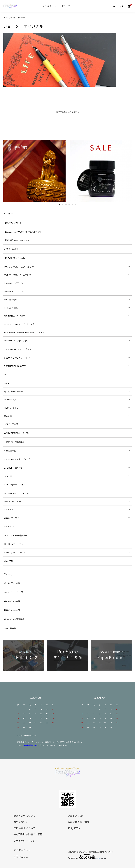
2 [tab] (63, 205)
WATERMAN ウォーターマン (17, 433)
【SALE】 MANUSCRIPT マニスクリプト (23, 232)
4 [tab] (69, 205)
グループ (66, 6)
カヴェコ (8, 476)
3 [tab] (66, 205)
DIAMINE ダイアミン (14, 283)
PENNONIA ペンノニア (15, 316)
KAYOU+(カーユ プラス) (15, 485)
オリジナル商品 (11, 249)
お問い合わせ (21, 856)
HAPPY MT (9, 510)
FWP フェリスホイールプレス (18, 275)
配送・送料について (24, 816)
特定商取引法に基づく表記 (28, 834)
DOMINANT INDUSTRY (15, 366)
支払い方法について (24, 828)
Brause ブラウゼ (12, 518)
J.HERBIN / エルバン (14, 468)
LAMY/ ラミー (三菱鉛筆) (15, 535)
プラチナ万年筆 (11, 424)
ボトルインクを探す (13, 583)
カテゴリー (48, 6)
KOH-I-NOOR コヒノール (16, 493)
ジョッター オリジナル (17, 18)
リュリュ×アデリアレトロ (16, 544)
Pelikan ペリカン (12, 308)
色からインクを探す (13, 601)
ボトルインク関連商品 (14, 619)
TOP (5, 18)
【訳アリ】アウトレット (15, 223)
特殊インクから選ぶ (13, 610)
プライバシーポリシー (26, 841)
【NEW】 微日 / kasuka (15, 258)
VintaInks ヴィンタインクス (17, 341)
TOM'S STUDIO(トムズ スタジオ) (19, 267)
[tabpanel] (34, 171)
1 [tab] (59, 205)
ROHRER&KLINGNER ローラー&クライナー (24, 332)
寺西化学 (8, 416)
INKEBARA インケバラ (14, 291)
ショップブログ (76, 816)
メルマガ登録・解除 (78, 822)
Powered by (87, 856)
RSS (70, 828)
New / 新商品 (10, 628)
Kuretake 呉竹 (10, 400)
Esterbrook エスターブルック (17, 459)
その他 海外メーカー (13, 391)
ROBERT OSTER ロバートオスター (20, 324)
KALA (7, 383)
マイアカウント (22, 850)
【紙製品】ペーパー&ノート (17, 240)
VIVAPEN (8, 561)
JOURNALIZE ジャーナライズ (18, 349)
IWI (6, 375)
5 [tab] (72, 205)
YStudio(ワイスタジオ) (14, 552)
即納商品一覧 (10, 451)
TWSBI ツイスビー (13, 501)
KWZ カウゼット (12, 300)
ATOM (77, 828)
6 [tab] (76, 205)
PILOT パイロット (12, 408)
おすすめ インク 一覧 (14, 592)
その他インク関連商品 (14, 442)
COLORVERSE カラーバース (17, 358)
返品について (21, 822)
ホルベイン (9, 526)
